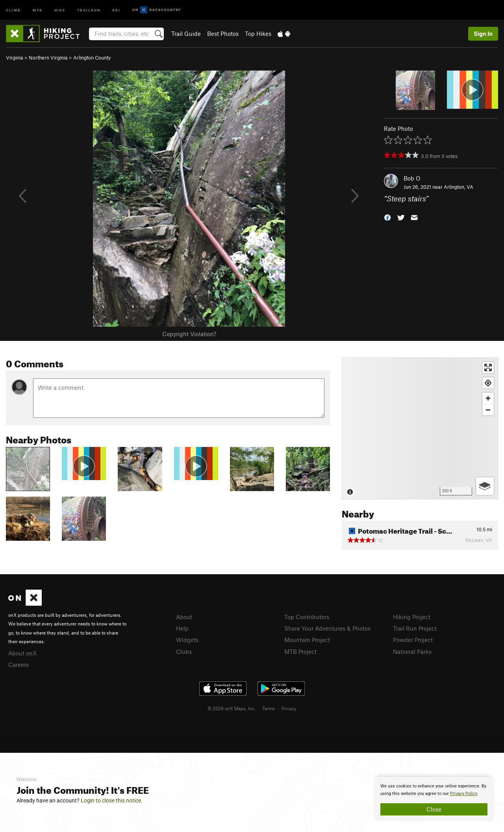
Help (182, 628)
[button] (387, 217)
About (184, 617)
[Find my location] (488, 383)
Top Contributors (307, 617)
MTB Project (300, 651)
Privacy (289, 708)
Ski (116, 10)
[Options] (485, 486)
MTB (38, 10)
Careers (19, 664)
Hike (60, 10)
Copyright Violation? (189, 334)
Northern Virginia (48, 58)
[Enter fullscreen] (488, 368)
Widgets (187, 640)
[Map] (420, 428)
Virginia (15, 58)
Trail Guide (186, 34)
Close (434, 809)
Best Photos (223, 34)
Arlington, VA (459, 187)
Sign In (483, 34)
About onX (22, 653)
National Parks (412, 651)
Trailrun (89, 10)
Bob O (412, 178)
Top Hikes (258, 34)
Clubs (184, 651)
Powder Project (413, 640)
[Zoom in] (488, 398)
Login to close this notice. (112, 800)
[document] (434, 799)
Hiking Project (412, 617)
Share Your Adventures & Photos (327, 628)
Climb (13, 10)
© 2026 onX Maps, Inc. (232, 708)
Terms (269, 708)
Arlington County (92, 58)
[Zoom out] (488, 410)
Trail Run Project (415, 628)
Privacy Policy (464, 794)
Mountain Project (307, 640)
